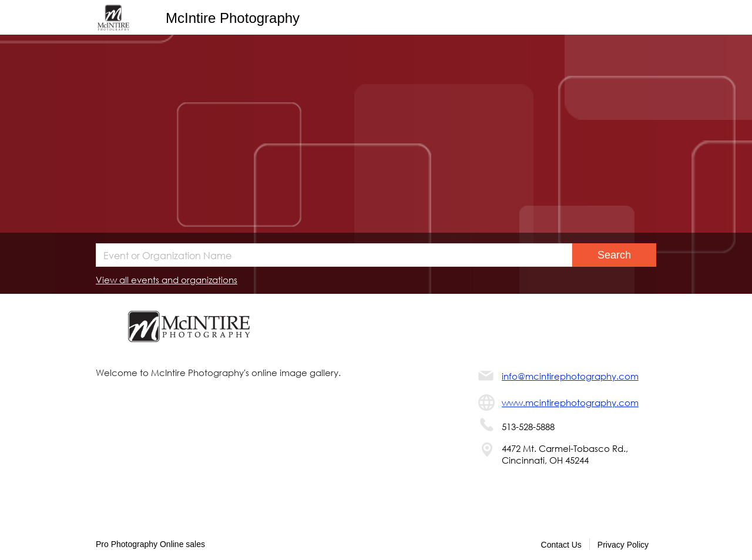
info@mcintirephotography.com (570, 376)
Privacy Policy (623, 545)
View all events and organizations (167, 280)
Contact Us (561, 545)
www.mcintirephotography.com (570, 403)
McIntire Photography (233, 18)
